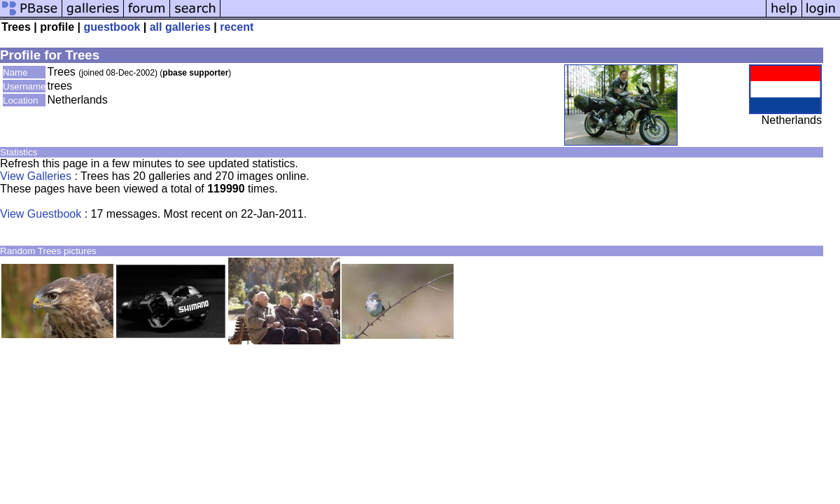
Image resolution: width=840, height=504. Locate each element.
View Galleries (36, 176)
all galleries (180, 27)
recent (237, 27)
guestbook (112, 27)
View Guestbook (41, 214)
